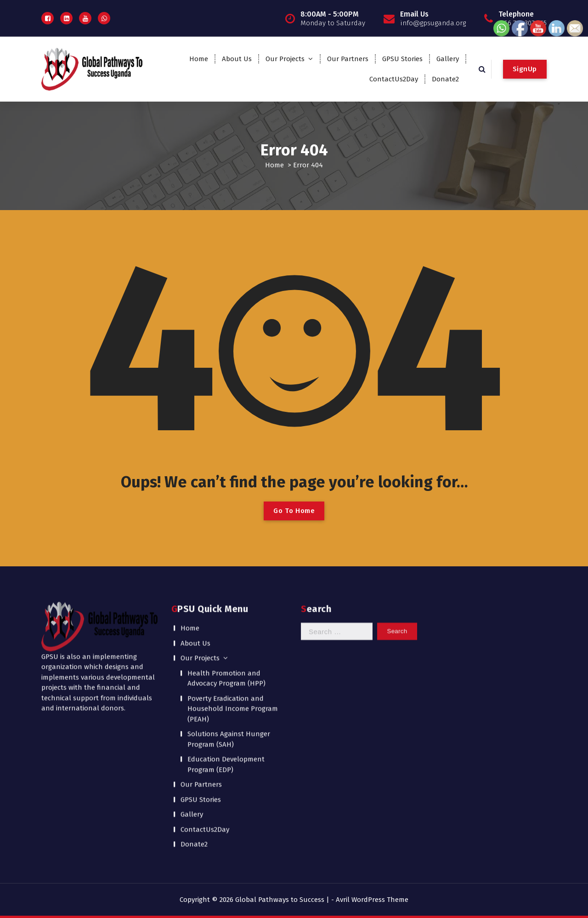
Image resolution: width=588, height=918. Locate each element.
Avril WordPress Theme (372, 900)
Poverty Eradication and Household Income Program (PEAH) (233, 601)
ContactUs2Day (394, 79)
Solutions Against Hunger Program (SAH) (229, 631)
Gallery (448, 59)
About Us (237, 59)
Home (199, 59)
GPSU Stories (402, 59)
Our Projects (285, 59)
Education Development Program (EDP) (226, 657)
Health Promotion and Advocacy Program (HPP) (226, 571)
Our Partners (348, 59)
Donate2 (445, 79)
